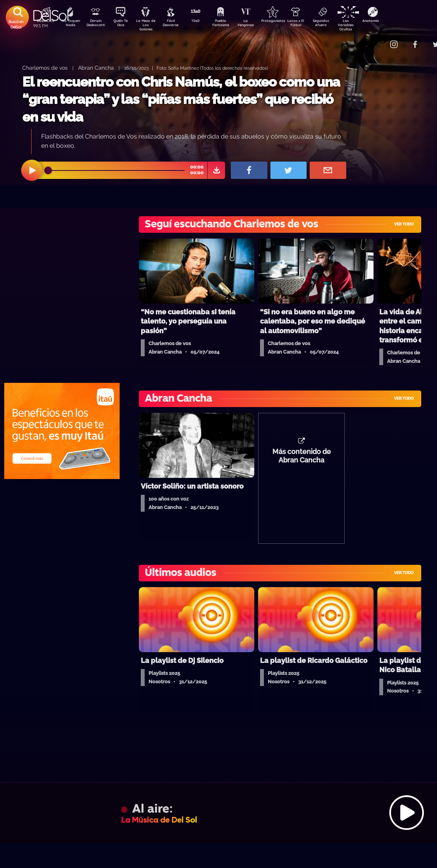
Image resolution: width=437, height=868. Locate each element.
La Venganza (258, 24)
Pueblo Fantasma (231, 24)
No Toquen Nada (70, 24)
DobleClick (43, 22)
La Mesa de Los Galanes (151, 25)
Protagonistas (285, 22)
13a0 (204, 22)
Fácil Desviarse (177, 24)
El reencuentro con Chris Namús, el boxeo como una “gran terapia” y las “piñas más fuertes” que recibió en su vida (181, 99)
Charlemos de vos (45, 68)
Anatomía (393, 22)
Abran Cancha (96, 68)
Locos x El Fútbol (312, 24)
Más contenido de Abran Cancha (302, 460)
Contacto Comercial (378, 39)
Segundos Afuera (339, 24)
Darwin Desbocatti (97, 24)
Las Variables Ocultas (366, 25)
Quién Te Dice (124, 24)
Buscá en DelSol (16, 24)
